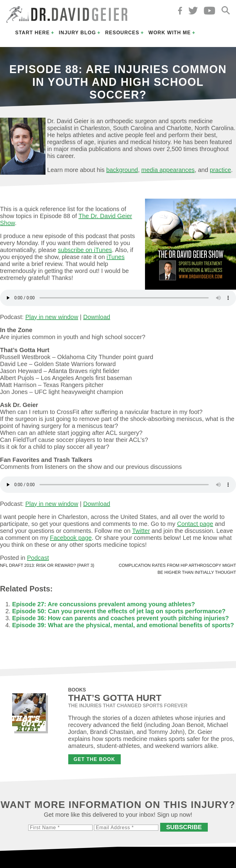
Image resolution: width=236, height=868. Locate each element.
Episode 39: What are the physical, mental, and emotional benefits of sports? (123, 625)
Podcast (38, 558)
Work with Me (170, 33)
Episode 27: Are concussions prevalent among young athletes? (104, 604)
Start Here (32, 33)
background (122, 170)
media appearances (168, 170)
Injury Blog (78, 33)
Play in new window (52, 317)
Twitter (141, 531)
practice (221, 170)
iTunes (115, 257)
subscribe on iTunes (85, 250)
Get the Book (94, 759)
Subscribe (184, 827)
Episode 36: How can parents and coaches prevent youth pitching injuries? (121, 618)
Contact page (195, 524)
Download (97, 317)
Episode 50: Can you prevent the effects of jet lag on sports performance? (119, 611)
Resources (122, 33)
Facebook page (71, 538)
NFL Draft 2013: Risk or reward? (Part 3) (47, 565)
